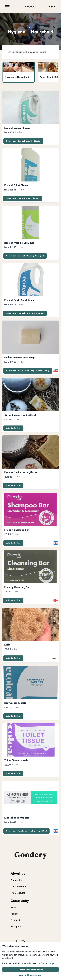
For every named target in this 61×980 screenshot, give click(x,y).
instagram (16, 927)
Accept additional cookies (30, 970)
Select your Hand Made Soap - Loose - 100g (28, 371)
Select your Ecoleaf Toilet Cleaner (23, 198)
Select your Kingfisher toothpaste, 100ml (26, 831)
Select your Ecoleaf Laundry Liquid (23, 141)
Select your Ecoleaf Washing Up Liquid (25, 256)
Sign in (52, 6)
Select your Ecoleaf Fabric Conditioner (25, 313)
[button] (7, 7)
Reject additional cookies (31, 975)
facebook (15, 920)
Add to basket (13, 428)
